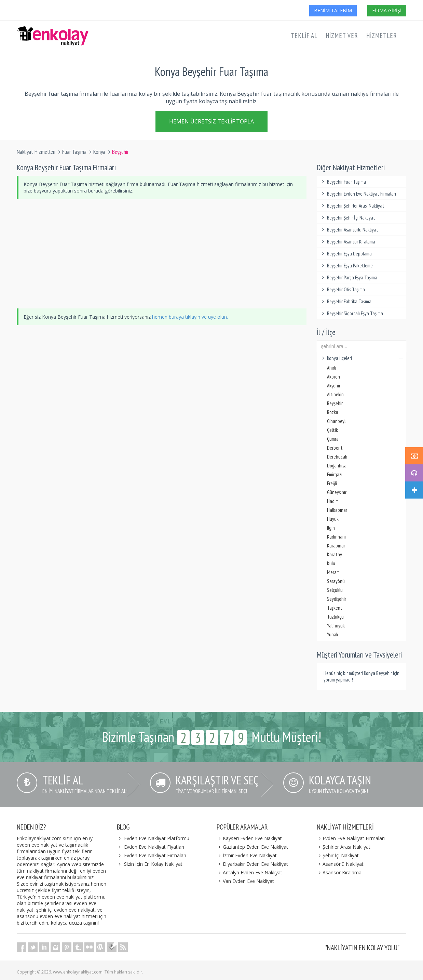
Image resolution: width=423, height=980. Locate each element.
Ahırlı (332, 368)
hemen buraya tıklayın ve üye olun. (190, 317)
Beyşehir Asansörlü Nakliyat (349, 230)
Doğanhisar (337, 466)
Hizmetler (382, 36)
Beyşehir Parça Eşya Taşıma (349, 277)
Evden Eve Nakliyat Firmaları (155, 855)
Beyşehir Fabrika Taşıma (346, 301)
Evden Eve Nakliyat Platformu (157, 838)
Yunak (333, 634)
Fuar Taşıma (74, 152)
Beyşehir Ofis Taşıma (343, 289)
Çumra (333, 439)
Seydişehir (337, 599)
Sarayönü (336, 581)
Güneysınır (337, 492)
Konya (99, 152)
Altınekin (335, 394)
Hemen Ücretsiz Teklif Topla (211, 122)
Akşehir (334, 386)
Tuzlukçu (335, 617)
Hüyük (333, 519)
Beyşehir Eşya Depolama (346, 254)
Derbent (335, 448)
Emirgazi (335, 474)
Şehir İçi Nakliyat (338, 855)
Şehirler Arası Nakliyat (344, 847)
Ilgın (331, 528)
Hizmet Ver (342, 36)
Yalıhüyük (336, 626)
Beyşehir (335, 403)
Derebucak (337, 457)
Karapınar (336, 546)
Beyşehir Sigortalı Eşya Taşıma (352, 313)
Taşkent (335, 608)
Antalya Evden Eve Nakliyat (249, 872)
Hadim (333, 501)
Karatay (335, 554)
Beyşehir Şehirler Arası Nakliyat (352, 206)
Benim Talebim (333, 10)
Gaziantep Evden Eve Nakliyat (252, 847)
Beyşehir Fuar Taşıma (343, 182)
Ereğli (332, 483)
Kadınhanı (336, 537)
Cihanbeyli (337, 421)
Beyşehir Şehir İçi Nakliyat (348, 218)
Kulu (331, 563)
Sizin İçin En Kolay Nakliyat (153, 864)
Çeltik (332, 430)
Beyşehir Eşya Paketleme (347, 266)
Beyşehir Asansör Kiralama (348, 242)
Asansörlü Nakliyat (340, 864)
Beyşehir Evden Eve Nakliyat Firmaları (358, 194)
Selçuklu (335, 590)
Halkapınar (337, 510)
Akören (333, 377)
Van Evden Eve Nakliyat (245, 881)
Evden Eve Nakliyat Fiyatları (154, 847)
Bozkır (333, 412)
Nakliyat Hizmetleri (36, 152)
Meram (333, 572)
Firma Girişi (387, 10)
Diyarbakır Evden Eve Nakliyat (252, 864)
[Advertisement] (162, 254)
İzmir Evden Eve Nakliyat (247, 855)
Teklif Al (304, 36)
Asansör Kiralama (339, 872)
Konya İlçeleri (362, 358)
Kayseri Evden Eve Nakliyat (249, 838)
